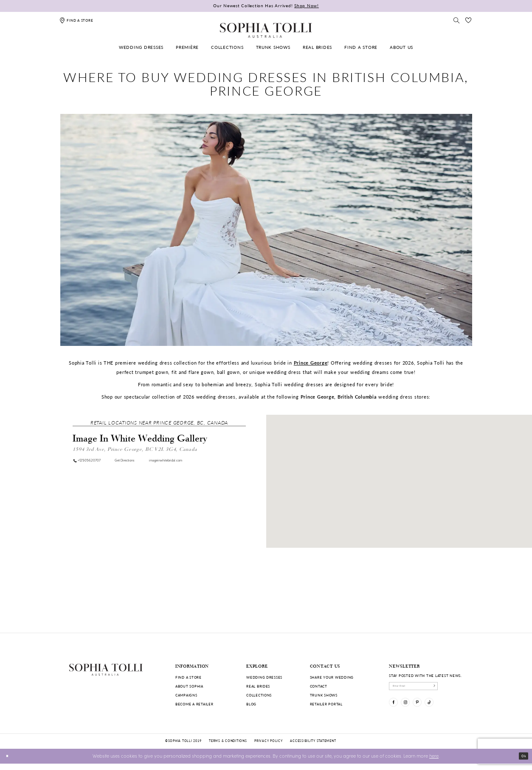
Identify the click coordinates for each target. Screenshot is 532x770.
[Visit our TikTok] (445, 709)
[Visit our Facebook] (395, 709)
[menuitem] (141, 47)
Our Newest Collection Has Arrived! (266, 6)
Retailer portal (326, 704)
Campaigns (186, 695)
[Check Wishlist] (468, 20)
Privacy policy (268, 747)
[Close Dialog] (9, 763)
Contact (319, 686)
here (434, 762)
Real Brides (258, 686)
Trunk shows (324, 695)
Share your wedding (332, 677)
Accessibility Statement (313, 747)
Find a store (189, 677)
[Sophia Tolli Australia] (266, 30)
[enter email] (426, 688)
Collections (259, 695)
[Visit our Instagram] (412, 709)
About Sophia (189, 686)
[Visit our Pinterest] (429, 709)
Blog (251, 704)
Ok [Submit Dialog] (522, 762)
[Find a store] (76, 20)
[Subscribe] (457, 688)
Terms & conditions (228, 747)
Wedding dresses (264, 677)
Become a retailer (194, 704)
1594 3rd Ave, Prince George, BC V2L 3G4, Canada (135, 449)
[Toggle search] (456, 20)
